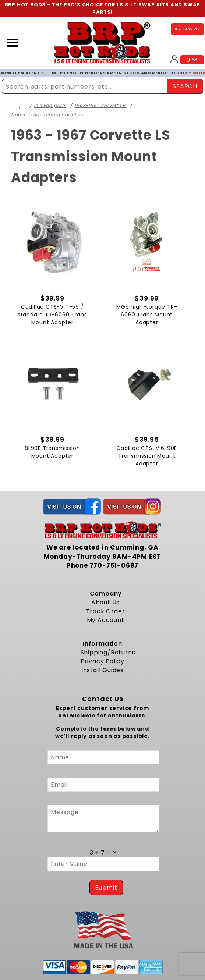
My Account (106, 620)
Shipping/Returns (108, 652)
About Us (105, 602)
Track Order (106, 611)
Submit (106, 887)
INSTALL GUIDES (187, 29)
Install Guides (102, 670)
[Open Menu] (13, 43)
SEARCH (185, 86)
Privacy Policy (102, 661)
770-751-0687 (114, 565)
